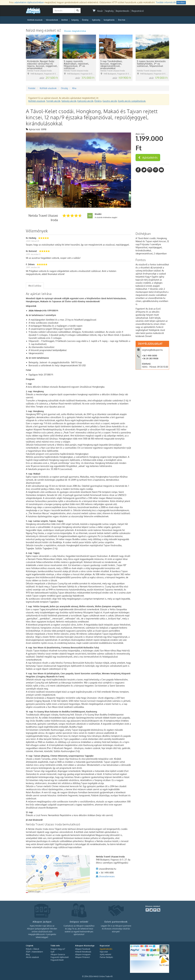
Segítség (109, 11)
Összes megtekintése (75, 31)
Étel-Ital (122, 20)
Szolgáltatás (109, 20)
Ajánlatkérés (148, 158)
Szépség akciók (69, 101)
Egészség (96, 20)
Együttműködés (106, 949)
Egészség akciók (85, 101)
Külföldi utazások (35, 20)
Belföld (65, 20)
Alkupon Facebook (83, 949)
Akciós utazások (32, 957)
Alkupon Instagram (83, 954)
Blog (28, 954)
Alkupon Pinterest (82, 957)
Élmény (85, 20)
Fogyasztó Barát (57, 960)
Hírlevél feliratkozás (83, 952)
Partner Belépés (106, 957)
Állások (36, 949)
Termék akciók (53, 101)
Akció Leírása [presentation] (35, 286)
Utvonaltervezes (107, 876)
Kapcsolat (104, 952)
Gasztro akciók (110, 101)
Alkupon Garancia (58, 954)
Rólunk (29, 949)
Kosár (98, 11)
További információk (166, 2)
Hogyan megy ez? (58, 949)
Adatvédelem (37, 952)
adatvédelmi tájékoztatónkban (29, 2)
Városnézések (52, 20)
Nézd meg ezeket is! (44, 30)
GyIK (52, 952)
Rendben (181, 3)
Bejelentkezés (123, 11)
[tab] (35, 286)
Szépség (75, 20)
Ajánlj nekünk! (105, 954)
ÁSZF (28, 952)
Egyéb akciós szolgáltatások (132, 101)
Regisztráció (138, 11)
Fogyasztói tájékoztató (60, 957)
